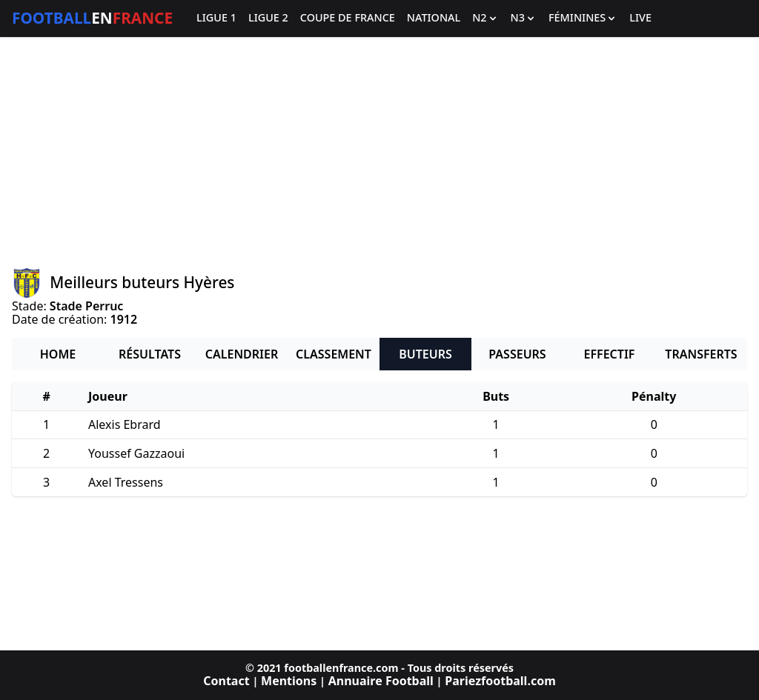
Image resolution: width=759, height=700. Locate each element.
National (434, 18)
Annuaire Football (381, 681)
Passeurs (517, 354)
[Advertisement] (379, 153)
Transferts (701, 354)
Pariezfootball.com (500, 681)
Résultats (150, 354)
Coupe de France (348, 18)
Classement (334, 354)
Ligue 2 (268, 18)
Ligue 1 (216, 18)
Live (640, 18)
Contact (226, 681)
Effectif (610, 354)
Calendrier (242, 354)
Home (58, 354)
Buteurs (425, 354)
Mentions (289, 681)
